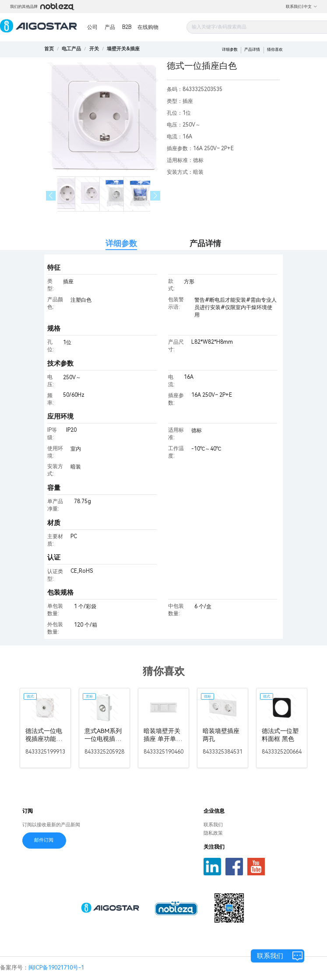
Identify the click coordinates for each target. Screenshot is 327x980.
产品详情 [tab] (205, 243)
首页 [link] (49, 49)
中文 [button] (311, 7)
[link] (71, 49)
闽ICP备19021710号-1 (56, 968)
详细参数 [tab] (121, 243)
